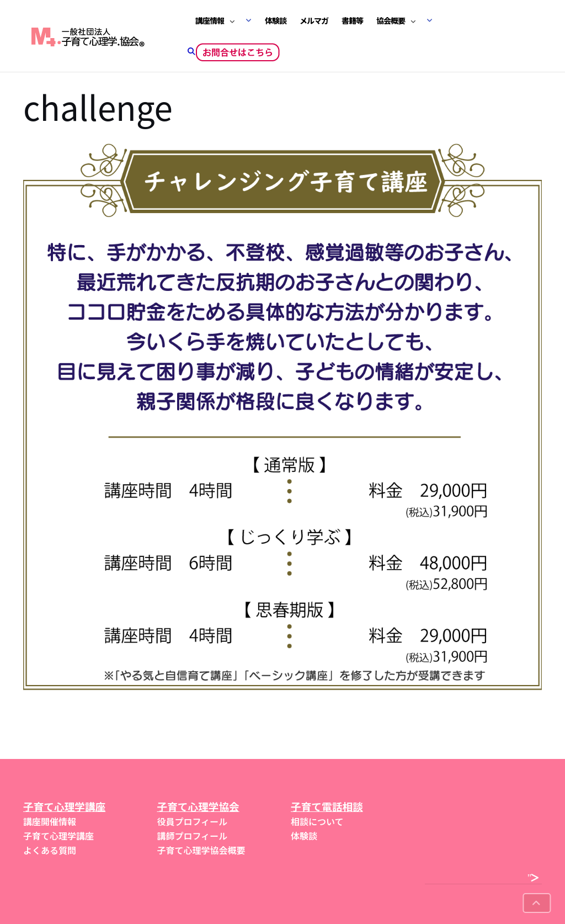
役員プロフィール (193, 821)
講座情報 (210, 20)
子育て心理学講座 (58, 836)
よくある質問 (50, 850)
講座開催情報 (50, 821)
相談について (317, 821)
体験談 (276, 20)
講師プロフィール (193, 836)
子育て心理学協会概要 (201, 850)
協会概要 (391, 20)
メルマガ (314, 20)
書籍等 (352, 20)
